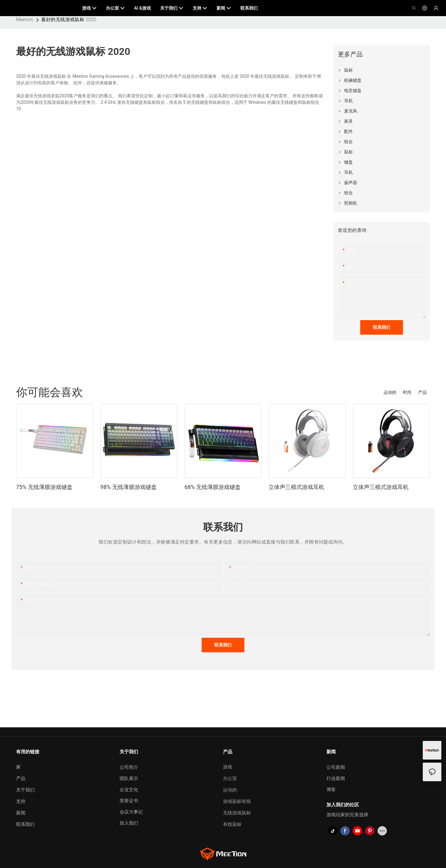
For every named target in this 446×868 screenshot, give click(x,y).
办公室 (230, 778)
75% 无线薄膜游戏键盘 (44, 487)
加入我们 (129, 823)
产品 (422, 392)
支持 (21, 801)
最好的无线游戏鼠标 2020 (69, 20)
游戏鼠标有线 (237, 801)
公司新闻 (336, 767)
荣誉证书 (129, 801)
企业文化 (129, 790)
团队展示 (129, 778)
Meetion (25, 20)
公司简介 (129, 767)
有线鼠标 (232, 824)
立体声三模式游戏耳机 (296, 487)
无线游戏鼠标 (237, 813)
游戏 (228, 767)
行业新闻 (336, 778)
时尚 (407, 392)
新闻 (21, 813)
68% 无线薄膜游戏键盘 (213, 487)
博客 (331, 790)
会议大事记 (131, 812)
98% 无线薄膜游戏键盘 (129, 487)
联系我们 (25, 824)
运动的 (390, 392)
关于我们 (25, 790)
